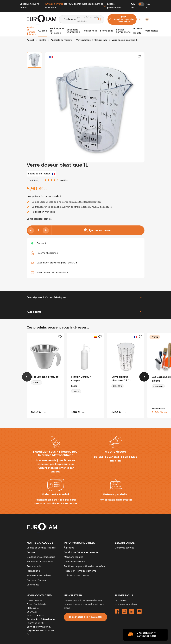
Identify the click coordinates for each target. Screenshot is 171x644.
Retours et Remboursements (80, 571)
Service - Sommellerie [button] (123, 31)
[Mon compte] (140, 19)
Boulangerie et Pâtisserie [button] (57, 31)
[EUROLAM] (41, 19)
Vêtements (33, 585)
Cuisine (31, 553)
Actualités (121, 601)
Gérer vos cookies (124, 548)
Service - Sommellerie (39, 576)
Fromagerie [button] (107, 31)
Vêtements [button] (152, 31)
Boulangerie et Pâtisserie (41, 557)
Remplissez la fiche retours (115, 500)
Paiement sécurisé (74, 562)
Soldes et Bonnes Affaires (41, 548)
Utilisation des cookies (77, 576)
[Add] (46, 230)
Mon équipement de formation (122, 19)
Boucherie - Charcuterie (40, 562)
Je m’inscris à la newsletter (85, 617)
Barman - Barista (36, 580)
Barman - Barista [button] (138, 31)
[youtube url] (139, 611)
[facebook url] (117, 611)
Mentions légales (74, 557)
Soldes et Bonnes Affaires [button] (31, 31)
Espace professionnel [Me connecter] (112, 6)
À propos (69, 548)
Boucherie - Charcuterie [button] (73, 31)
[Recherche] (81, 19)
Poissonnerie (34, 566)
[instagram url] (124, 611)
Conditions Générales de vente (81, 553)
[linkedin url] (132, 611)
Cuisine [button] (43, 31)
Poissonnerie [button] (90, 31)
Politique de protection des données (84, 566)
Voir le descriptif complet (40, 219)
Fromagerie (33, 571)
